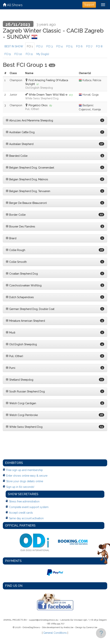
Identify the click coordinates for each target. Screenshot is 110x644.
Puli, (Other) (14, 356)
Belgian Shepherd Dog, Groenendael (30, 168)
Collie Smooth (16, 262)
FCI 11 (29, 54)
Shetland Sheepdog (20, 380)
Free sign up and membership (25, 470)
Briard (11, 238)
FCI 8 (99, 46)
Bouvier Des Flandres (20, 227)
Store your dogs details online (25, 481)
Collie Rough (16, 250)
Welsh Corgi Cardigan (21, 403)
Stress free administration (24, 501)
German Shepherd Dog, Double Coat (30, 309)
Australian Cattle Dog (20, 132)
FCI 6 (79, 46)
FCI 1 (30, 46)
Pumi (11, 368)
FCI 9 (8, 54)
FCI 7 (89, 46)
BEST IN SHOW (14, 46)
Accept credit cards (21, 513)
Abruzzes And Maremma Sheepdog (29, 120)
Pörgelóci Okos (38, 105)
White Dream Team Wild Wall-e (48, 95)
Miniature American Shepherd (25, 321)
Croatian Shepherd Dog (22, 274)
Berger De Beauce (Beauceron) (26, 203)
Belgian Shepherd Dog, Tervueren (28, 191)
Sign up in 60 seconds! (20, 487)
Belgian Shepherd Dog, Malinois (27, 179)
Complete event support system (29, 507)
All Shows (13, 5)
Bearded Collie (17, 156)
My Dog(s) (43, 54)
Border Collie (16, 215)
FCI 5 (69, 46)
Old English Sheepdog (21, 344)
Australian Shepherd (20, 144)
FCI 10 (18, 54)
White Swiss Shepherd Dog (24, 427)
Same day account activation (26, 518)
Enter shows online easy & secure (27, 476)
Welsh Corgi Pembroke (22, 415)
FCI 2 (40, 46)
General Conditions (55, 633)
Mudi (11, 333)
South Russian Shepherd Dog (25, 391)
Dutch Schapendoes (20, 297)
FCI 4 (60, 46)
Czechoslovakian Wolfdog (24, 285)
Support (89, 5)
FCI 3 (50, 46)
